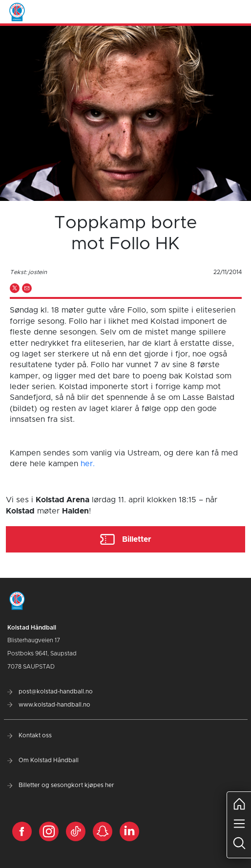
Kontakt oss (30, 735)
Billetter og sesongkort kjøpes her (61, 785)
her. (88, 464)
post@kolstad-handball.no (50, 691)
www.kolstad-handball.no (49, 705)
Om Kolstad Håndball (43, 760)
